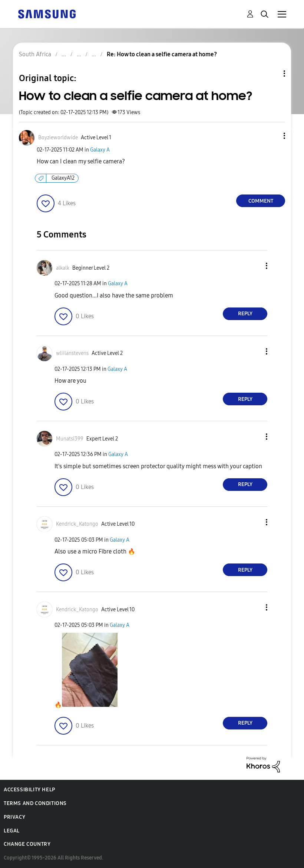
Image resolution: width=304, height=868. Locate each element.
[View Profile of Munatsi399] (70, 439)
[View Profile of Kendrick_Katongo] (77, 524)
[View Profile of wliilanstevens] (72, 353)
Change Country (27, 844)
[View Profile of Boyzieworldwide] (58, 138)
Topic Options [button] (272, 74)
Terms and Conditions (35, 803)
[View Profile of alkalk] (63, 268)
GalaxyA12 (63, 178)
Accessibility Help (29, 790)
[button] (272, 136)
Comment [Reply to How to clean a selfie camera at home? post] (261, 201)
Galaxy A (100, 150)
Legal (12, 831)
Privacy (14, 817)
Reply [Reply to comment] (245, 314)
